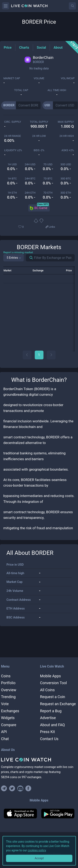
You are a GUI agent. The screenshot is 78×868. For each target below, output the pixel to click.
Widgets (8, 718)
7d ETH (48, 193)
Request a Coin (53, 697)
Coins (6, 676)
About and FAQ (53, 725)
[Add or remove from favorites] (27, 227)
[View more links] (50, 227)
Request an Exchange (58, 704)
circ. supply (13, 122)
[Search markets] (29, 258)
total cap (21, 90)
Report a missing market (18, 252)
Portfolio (8, 683)
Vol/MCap (68, 78)
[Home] (39, 760)
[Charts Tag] (24, 48)
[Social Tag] (41, 48)
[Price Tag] (8, 48)
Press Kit (48, 732)
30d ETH (66, 193)
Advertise (48, 718)
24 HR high (67, 136)
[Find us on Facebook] (28, 788)
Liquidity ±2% (13, 150)
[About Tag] (58, 48)
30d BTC (66, 179)
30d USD (66, 164)
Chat (5, 739)
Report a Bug (51, 711)
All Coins (48, 690)
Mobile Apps (51, 676)
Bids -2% (39, 150)
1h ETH (12, 193)
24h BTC (30, 179)
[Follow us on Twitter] (12, 788)
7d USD (48, 164)
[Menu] (6, 6)
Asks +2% (68, 150)
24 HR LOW (39, 136)
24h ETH (30, 193)
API (4, 732)
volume (39, 78)
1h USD (12, 164)
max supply (66, 122)
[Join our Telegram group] (5, 788)
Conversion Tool (54, 683)
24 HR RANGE (12, 136)
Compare (9, 725)
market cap (12, 78)
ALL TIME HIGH (57, 90)
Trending (8, 697)
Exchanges (10, 711)
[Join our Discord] (20, 788)
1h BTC (12, 179)
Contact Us (49, 739)
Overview (9, 690)
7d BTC (48, 179)
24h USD (30, 164)
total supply (39, 122)
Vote (5, 704)
